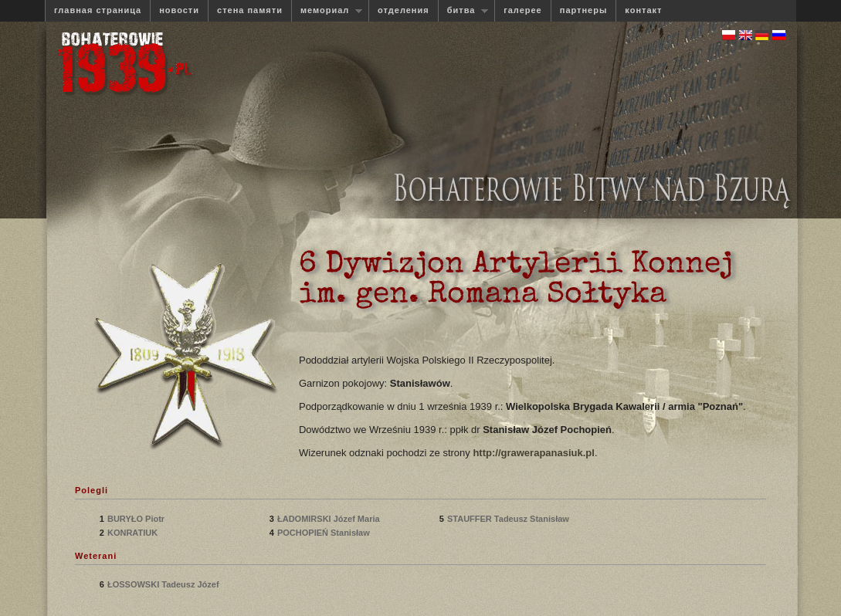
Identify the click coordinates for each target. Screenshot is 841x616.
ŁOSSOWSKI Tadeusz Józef (163, 584)
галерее (523, 10)
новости (179, 10)
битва (463, 10)
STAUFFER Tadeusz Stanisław (508, 519)
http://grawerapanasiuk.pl (533, 453)
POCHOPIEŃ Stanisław (325, 533)
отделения (404, 10)
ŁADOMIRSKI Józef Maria (329, 519)
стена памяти (250, 10)
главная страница (98, 10)
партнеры (584, 10)
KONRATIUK (135, 533)
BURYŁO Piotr (137, 519)
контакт (643, 10)
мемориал (327, 10)
